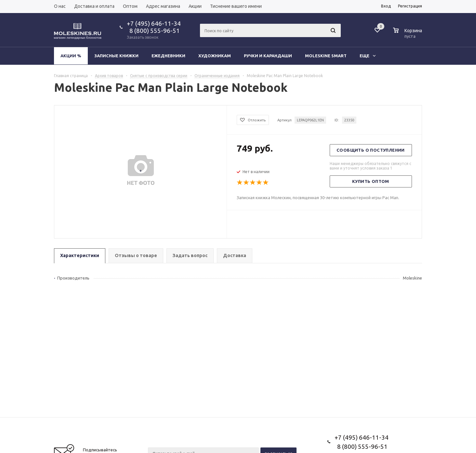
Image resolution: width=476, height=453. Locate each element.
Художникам (215, 56)
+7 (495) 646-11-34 (154, 23)
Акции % (71, 56)
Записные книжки (116, 56)
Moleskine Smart (326, 56)
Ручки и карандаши (268, 56)
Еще (368, 56)
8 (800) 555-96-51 (153, 31)
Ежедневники (168, 56)
